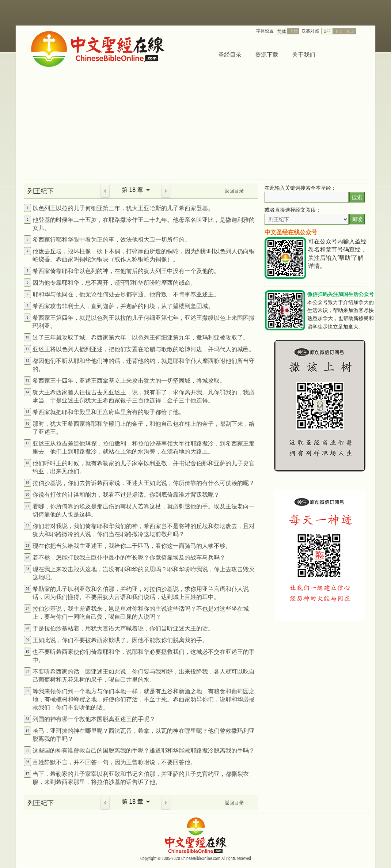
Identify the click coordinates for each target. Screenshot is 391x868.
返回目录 (234, 191)
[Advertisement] (195, 125)
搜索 (357, 197)
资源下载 (267, 54)
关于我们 (304, 54)
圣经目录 (230, 54)
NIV (339, 31)
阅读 (357, 219)
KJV (350, 31)
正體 (293, 31)
